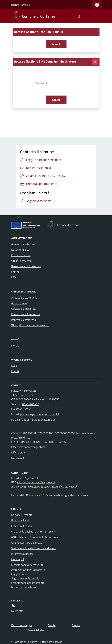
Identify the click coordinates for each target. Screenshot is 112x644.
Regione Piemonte (20, 5)
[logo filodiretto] (94, 16)
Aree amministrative (23, 244)
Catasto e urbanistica (23, 309)
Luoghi (15, 366)
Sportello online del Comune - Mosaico (34, 548)
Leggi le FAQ (18, 574)
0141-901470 (31, 404)
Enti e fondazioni (21, 255)
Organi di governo (21, 261)
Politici (15, 272)
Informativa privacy (22, 554)
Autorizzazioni (19, 303)
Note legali (18, 559)
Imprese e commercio (24, 320)
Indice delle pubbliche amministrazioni (33, 531)
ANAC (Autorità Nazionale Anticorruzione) (35, 537)
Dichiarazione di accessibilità (27, 565)
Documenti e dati (21, 250)
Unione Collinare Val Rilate (27, 543)
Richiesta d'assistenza (24, 587)
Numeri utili (18, 458)
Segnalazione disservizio (25, 578)
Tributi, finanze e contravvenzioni (30, 325)
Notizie (15, 345)
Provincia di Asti (20, 520)
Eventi (15, 371)
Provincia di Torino (22, 526)
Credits (76, 625)
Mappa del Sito (36, 630)
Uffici (14, 277)
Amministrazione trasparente (28, 570)
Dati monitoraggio (22, 625)
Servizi (52, 625)
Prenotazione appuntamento (28, 583)
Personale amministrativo (26, 266)
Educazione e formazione (26, 314)
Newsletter (18, 611)
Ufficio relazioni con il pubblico (28, 447)
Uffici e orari (18, 452)
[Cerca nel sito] (78, 16)
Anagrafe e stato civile (24, 298)
